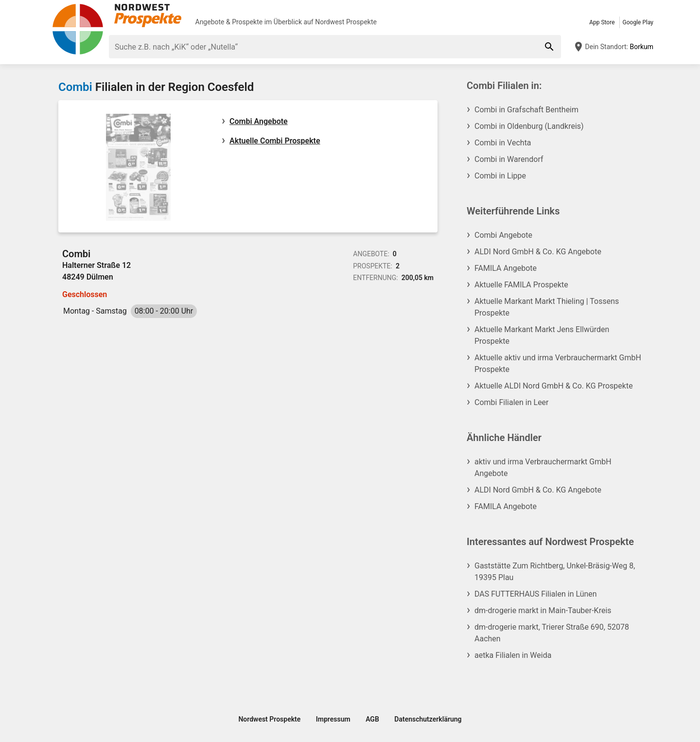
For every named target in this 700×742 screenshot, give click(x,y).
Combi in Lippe (500, 176)
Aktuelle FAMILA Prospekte (521, 285)
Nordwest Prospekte (346, 22)
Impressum (333, 719)
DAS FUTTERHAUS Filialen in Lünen (536, 594)
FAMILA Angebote (506, 268)
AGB (372, 719)
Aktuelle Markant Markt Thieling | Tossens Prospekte (547, 307)
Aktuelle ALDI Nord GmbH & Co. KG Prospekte (554, 386)
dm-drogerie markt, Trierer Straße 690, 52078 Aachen (552, 633)
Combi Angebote (259, 121)
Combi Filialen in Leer (512, 402)
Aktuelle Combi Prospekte (275, 141)
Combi (75, 87)
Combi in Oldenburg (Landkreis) (529, 126)
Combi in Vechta (503, 143)
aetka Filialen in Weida (513, 655)
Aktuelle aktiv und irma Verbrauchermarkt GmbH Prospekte (558, 363)
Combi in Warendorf (509, 159)
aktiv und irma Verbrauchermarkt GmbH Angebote (543, 468)
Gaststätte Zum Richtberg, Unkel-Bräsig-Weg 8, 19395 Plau (555, 572)
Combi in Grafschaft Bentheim (526, 110)
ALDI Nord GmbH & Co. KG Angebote (538, 252)
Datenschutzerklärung (428, 719)
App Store (602, 22)
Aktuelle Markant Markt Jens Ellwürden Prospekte (542, 335)
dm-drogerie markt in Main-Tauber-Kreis (543, 610)
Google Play (638, 22)
